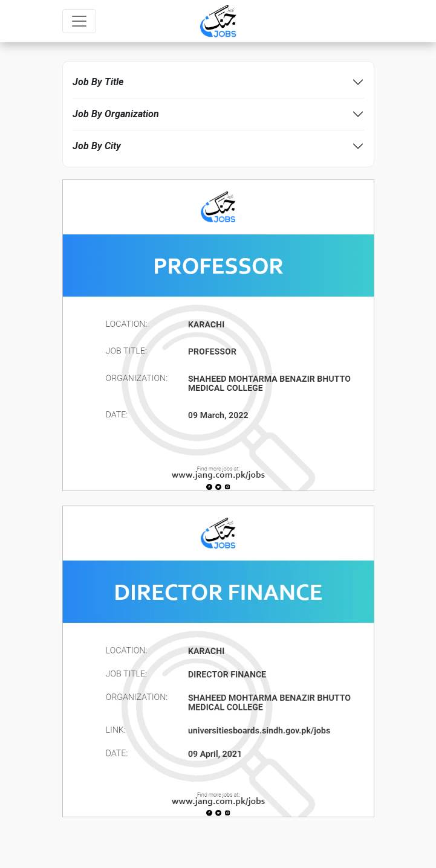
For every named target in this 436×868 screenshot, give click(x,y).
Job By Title (98, 82)
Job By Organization (116, 114)
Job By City (97, 146)
